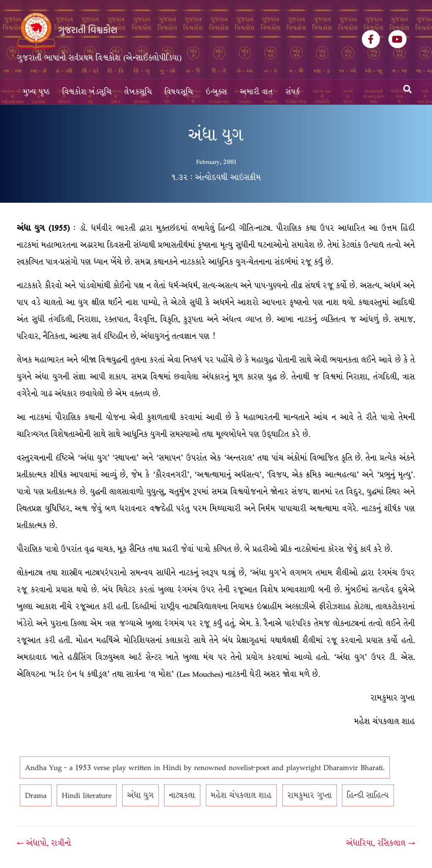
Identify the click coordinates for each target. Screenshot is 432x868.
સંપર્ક (293, 92)
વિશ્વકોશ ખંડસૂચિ (87, 92)
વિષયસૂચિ (179, 92)
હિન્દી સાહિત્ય (368, 795)
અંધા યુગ (141, 795)
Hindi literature (87, 795)
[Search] (407, 89)
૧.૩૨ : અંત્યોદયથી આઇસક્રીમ (216, 177)
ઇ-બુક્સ (217, 92)
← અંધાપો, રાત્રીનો (44, 843)
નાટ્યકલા (182, 795)
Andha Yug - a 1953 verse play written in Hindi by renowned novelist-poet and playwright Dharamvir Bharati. (205, 767)
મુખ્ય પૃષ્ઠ (37, 92)
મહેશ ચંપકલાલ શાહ (241, 795)
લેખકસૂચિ (138, 92)
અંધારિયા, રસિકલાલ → (381, 843)
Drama (36, 795)
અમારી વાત (257, 92)
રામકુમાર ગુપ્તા (310, 795)
